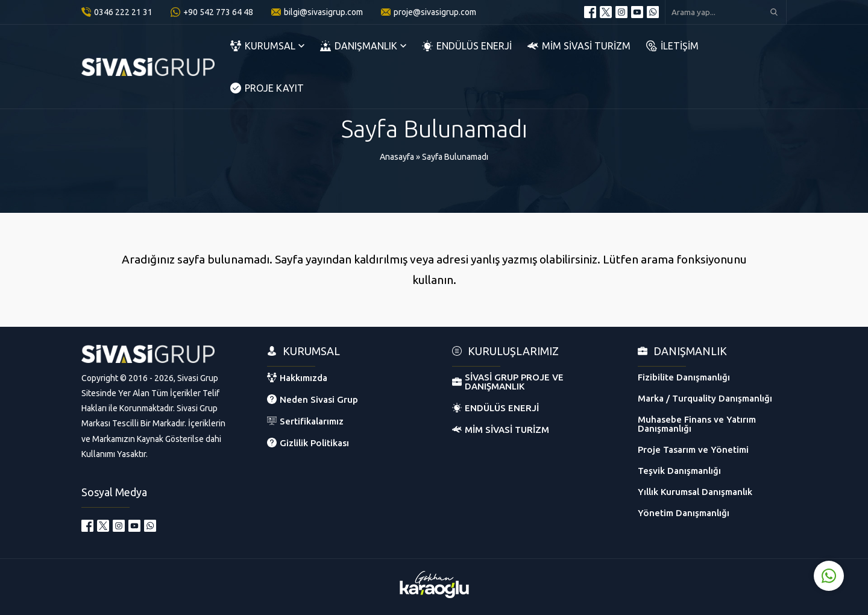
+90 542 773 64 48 (218, 12)
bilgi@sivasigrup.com (323, 12)
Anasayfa (397, 157)
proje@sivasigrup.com (435, 12)
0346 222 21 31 (123, 12)
